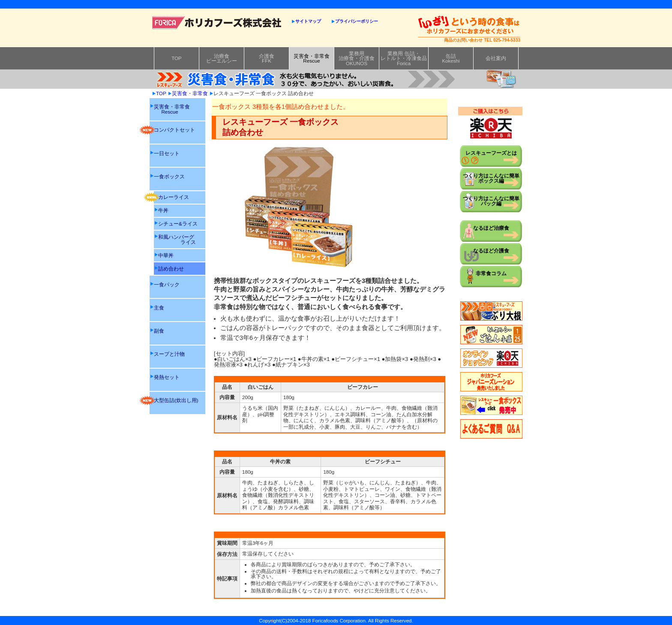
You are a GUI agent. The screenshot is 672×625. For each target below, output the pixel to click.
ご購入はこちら (490, 123)
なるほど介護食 (491, 251)
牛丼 (163, 210)
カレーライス (171, 197)
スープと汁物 (169, 354)
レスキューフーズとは (491, 153)
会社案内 (496, 58)
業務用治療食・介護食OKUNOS (357, 58)
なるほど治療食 (491, 228)
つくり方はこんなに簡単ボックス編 (491, 178)
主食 (159, 308)
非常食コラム (491, 273)
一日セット (167, 153)
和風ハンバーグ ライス (177, 239)
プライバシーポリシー (357, 21)
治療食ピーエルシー (222, 59)
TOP (177, 58)
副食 (159, 331)
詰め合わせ (171, 269)
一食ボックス (169, 176)
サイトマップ (308, 21)
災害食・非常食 (190, 93)
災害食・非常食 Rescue (172, 109)
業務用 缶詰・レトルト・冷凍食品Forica (404, 58)
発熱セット (167, 377)
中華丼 (166, 255)
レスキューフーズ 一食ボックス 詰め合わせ (264, 93)
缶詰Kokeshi (451, 59)
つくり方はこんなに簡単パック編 (491, 201)
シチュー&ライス (178, 224)
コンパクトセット (172, 130)
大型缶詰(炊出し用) (174, 400)
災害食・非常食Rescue (312, 59)
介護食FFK (267, 59)
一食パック (167, 284)
